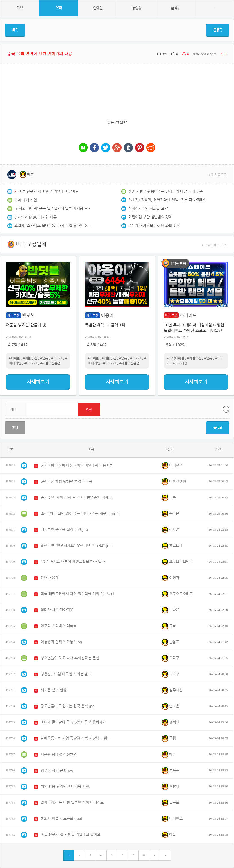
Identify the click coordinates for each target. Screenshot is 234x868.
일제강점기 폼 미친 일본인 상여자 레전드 (72, 803)
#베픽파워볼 (175, 358)
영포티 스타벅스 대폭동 (59, 626)
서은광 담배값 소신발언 (59, 754)
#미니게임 (180, 363)
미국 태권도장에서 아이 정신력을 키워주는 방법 (77, 594)
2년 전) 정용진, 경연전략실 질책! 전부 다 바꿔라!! (168, 200)
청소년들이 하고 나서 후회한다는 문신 (70, 658)
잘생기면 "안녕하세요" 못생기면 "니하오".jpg (76, 546)
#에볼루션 (30, 358)
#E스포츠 (31, 363)
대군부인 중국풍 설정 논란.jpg (64, 530)
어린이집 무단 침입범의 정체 (150, 217)
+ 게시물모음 (218, 174)
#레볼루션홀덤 (50, 363)
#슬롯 (44, 358)
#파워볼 (14, 358)
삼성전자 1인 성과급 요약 (148, 209)
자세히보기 (38, 382)
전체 (15, 428)
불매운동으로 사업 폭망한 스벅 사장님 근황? (75, 738)
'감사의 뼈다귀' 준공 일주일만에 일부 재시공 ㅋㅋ (53, 209)
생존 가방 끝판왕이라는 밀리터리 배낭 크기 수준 (165, 191)
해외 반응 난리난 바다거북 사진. (65, 786)
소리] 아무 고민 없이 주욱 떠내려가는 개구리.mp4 (80, 514)
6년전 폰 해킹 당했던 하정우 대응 (67, 481)
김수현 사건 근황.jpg (57, 770)
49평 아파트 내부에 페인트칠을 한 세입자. (73, 562)
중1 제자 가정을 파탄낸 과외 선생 (154, 226)
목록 (15, 30)
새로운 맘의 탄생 (54, 690)
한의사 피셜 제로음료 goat (61, 819)
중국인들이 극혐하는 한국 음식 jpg (68, 706)
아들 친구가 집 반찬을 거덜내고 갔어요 (48, 191)
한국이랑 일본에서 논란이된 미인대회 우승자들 (77, 465)
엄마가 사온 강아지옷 (57, 610)
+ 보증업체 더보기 (214, 245)
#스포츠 (57, 358)
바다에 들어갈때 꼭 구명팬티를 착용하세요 (73, 722)
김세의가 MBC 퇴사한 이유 (36, 217)
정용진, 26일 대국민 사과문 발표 (66, 674)
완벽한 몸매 (50, 578)
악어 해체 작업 (26, 200)
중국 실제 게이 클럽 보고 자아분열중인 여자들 (76, 498)
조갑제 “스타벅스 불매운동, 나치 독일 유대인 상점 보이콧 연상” (54, 226)
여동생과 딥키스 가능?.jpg (61, 642)
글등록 (218, 30)
